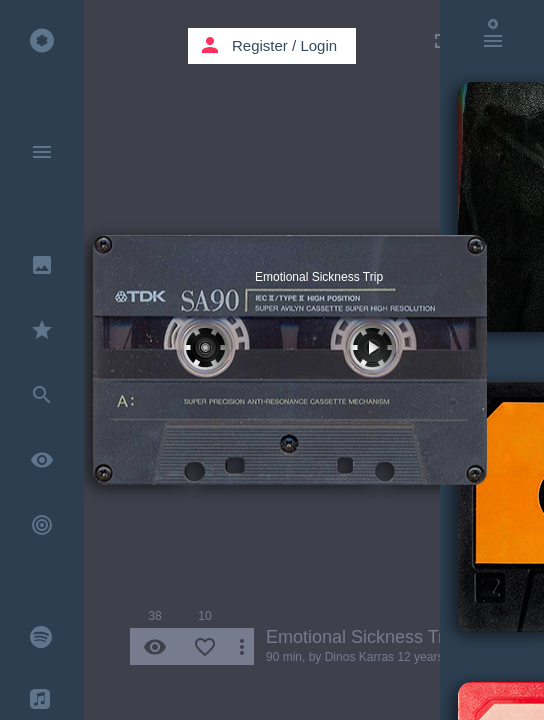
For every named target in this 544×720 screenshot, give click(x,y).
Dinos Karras (359, 657)
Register (260, 45)
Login (318, 45)
